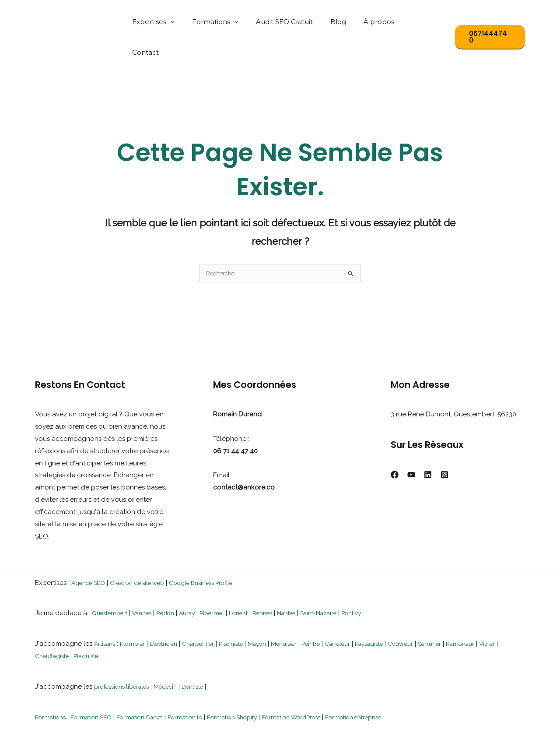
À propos (384, 22)
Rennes (283, 583)
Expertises (176, 22)
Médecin (176, 657)
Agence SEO (91, 553)
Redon (175, 583)
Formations (234, 22)
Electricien (171, 614)
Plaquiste (116, 626)
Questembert (112, 583)
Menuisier (307, 614)
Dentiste (207, 657)
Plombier (137, 614)
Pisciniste (248, 614)
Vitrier (44, 626)
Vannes (148, 583)
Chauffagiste (77, 626)
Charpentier (211, 614)
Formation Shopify (256, 687)
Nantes (310, 583)
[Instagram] (444, 445)
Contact (426, 22)
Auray (199, 583)
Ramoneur (505, 614)
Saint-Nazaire (347, 583)
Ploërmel (227, 583)
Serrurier (471, 614)
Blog (348, 22)
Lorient (256, 583)
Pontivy (384, 583)
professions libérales (126, 657)
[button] (193, 22)
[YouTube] (411, 445)
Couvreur (439, 614)
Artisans (106, 614)
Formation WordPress (322, 687)
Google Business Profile (221, 553)
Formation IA (203, 687)
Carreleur (367, 614)
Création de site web (148, 553)
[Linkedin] (428, 445)
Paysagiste (403, 614)
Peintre (337, 614)
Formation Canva (152, 687)
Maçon (277, 614)
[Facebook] (395, 445)
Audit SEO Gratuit (298, 22)
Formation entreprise (393, 687)
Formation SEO (98, 687)
